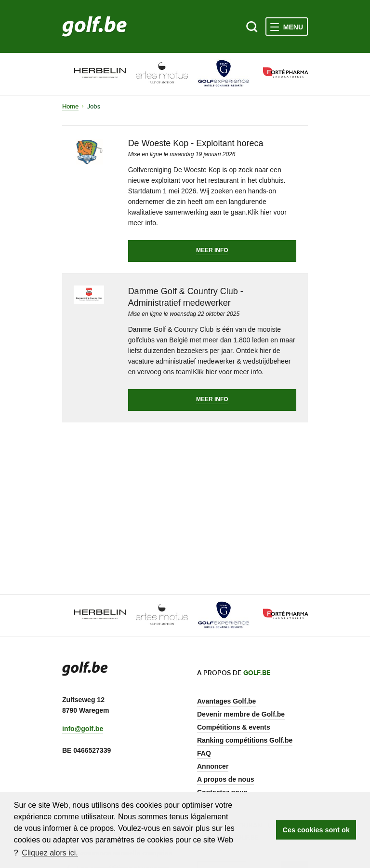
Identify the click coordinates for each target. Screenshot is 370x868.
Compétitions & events (234, 727)
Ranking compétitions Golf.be (245, 740)
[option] (93, 74)
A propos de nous (225, 779)
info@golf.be (83, 729)
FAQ (204, 753)
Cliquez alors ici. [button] (50, 853)
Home (70, 107)
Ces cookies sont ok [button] (316, 830)
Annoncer (213, 766)
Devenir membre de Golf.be (241, 714)
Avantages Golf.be (226, 701)
